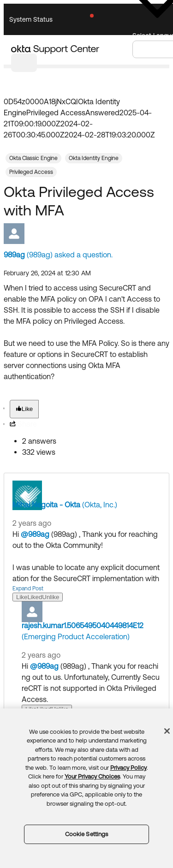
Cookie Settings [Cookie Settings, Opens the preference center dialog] (87, 834)
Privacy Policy (128, 768)
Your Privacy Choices (92, 776)
